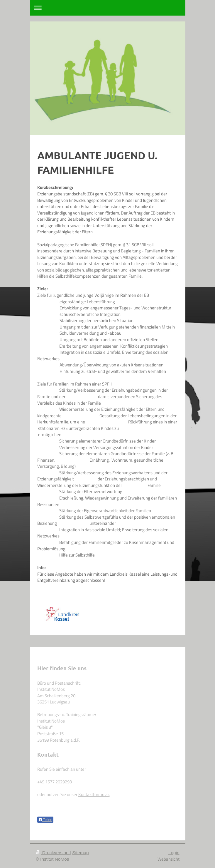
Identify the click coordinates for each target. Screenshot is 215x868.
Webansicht (169, 859)
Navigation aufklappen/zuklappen (108, 8)
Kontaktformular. (94, 794)
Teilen (45, 820)
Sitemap (80, 853)
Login (174, 853)
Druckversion (53, 853)
